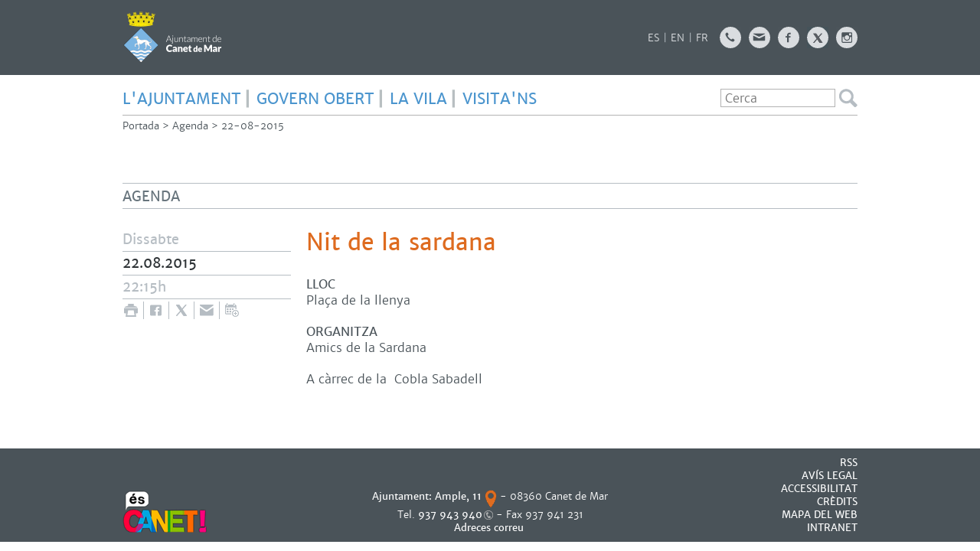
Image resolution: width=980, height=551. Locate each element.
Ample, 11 (458, 496)
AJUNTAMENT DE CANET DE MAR (173, 37)
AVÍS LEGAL (830, 476)
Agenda (190, 126)
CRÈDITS (837, 502)
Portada (141, 126)
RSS (849, 463)
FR (702, 38)
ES (653, 38)
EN (678, 38)
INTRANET (832, 528)
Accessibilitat (819, 489)
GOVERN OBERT (315, 99)
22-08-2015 (253, 126)
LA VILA (418, 99)
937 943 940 (450, 515)
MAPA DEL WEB (820, 515)
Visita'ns (500, 99)
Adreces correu (490, 528)
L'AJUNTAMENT (182, 99)
